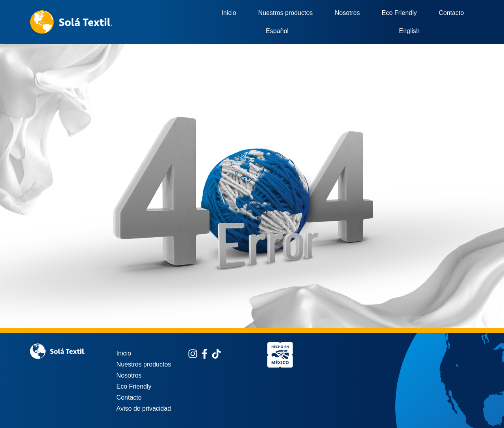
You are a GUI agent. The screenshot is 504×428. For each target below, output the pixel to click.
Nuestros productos (286, 13)
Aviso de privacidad (144, 408)
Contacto (451, 13)
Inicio (229, 13)
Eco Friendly (399, 13)
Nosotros (347, 13)
